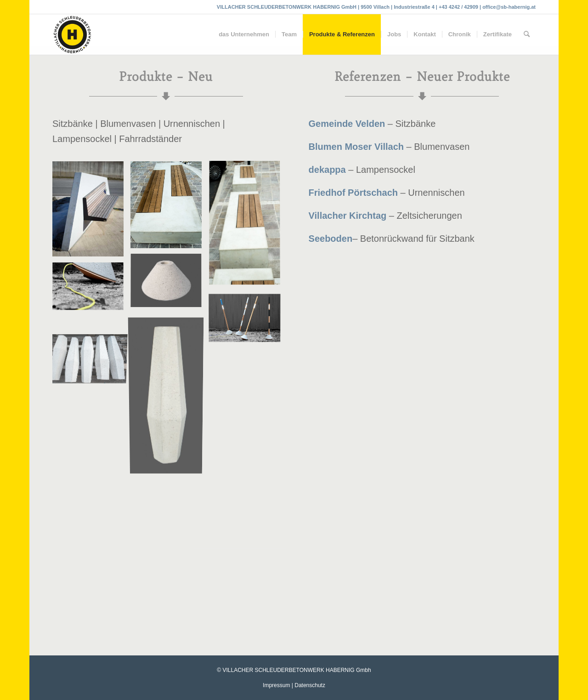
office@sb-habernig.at (509, 7)
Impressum (276, 685)
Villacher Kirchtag (348, 216)
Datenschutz (310, 685)
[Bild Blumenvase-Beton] (170, 394)
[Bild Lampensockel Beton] (170, 285)
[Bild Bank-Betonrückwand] (91, 212)
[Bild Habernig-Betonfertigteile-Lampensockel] (91, 290)
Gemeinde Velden (347, 124)
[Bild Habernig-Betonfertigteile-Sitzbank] (248, 227)
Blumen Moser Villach (356, 147)
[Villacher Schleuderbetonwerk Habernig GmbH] (73, 34)
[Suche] (527, 34)
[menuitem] (244, 34)
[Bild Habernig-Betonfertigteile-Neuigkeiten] (170, 208)
